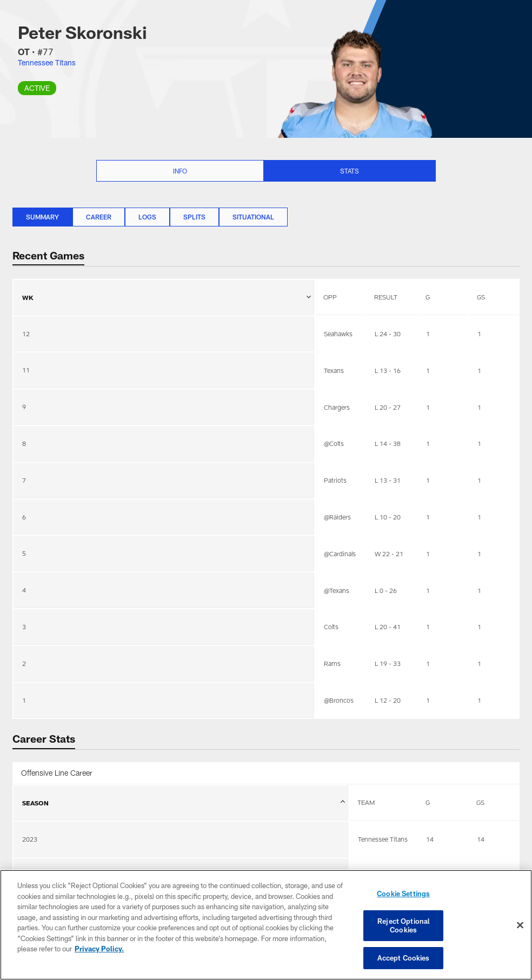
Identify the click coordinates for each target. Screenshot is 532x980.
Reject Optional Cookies (403, 925)
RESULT (386, 297)
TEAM (366, 802)
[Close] (520, 925)
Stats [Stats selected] (350, 171)
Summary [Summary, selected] (42, 217)
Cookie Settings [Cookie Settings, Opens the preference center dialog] (403, 894)
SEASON (184, 809)
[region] (266, 925)
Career (99, 217)
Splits (194, 217)
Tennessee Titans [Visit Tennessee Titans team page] (47, 62)
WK (167, 291)
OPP (330, 297)
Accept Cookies (404, 957)
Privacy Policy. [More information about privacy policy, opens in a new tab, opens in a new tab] (99, 949)
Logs (147, 217)
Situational (253, 217)
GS (481, 297)
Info (180, 171)
